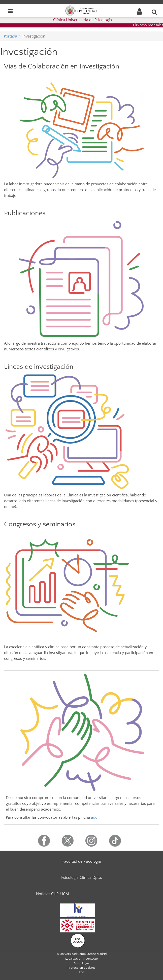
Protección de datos (81, 968)
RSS (82, 972)
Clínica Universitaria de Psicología (83, 20)
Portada (10, 36)
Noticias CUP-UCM (52, 894)
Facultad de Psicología (82, 861)
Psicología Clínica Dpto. (82, 878)
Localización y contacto (81, 959)
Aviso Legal (81, 963)
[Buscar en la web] (154, 12)
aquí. (95, 817)
